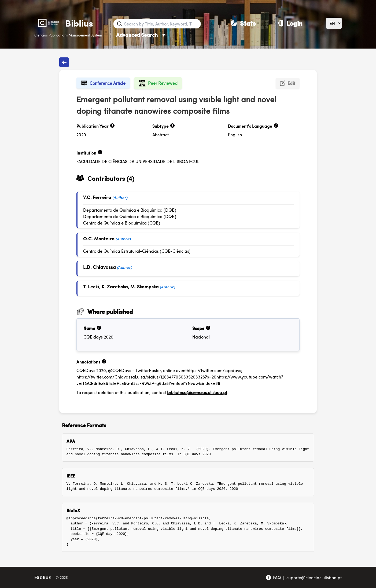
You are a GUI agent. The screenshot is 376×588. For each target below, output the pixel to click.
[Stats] (243, 23)
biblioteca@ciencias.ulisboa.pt (197, 392)
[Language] (334, 23)
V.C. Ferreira (97, 197)
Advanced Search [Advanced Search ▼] (141, 35)
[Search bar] (162, 24)
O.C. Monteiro (99, 238)
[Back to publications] (64, 62)
